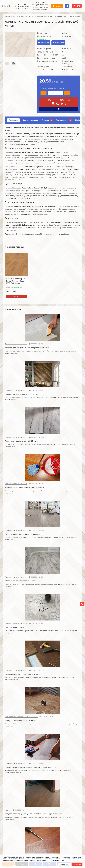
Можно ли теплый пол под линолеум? (42, 746)
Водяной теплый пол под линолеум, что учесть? (15, 746)
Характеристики (31, 120)
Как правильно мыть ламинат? (13, 700)
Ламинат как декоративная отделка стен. (42, 340)
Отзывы (47, 120)
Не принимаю (65, 865)
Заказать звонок (40, 10)
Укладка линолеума (38, 785)
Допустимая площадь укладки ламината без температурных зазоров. (41, 474)
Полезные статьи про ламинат (8, 335)
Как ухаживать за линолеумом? (38, 700)
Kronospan (67, 36)
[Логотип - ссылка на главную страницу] (15, 815)
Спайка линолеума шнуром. (42, 655)
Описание (13, 120)
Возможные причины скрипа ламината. (14, 519)
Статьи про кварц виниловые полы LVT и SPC (60, 423)
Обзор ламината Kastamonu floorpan (68, 384)
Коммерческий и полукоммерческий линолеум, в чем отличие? (68, 747)
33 (63, 55)
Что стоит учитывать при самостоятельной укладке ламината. (16, 474)
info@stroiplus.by (13, 830)
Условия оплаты (9, 788)
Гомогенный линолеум (66, 794)
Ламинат (61, 782)
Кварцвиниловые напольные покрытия (40, 563)
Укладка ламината (37, 782)
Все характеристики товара (58, 70)
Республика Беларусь (68, 62)
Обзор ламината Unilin (14, 427)
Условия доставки (10, 785)
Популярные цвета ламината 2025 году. (65, 340)
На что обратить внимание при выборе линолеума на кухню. (16, 610)
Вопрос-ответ (64, 120)
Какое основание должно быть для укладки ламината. (16, 340)
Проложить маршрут (53, 813)
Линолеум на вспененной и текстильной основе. (68, 563)
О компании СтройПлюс (12, 782)
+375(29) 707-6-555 (40, 5)
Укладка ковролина (38, 791)
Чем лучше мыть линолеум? (68, 699)
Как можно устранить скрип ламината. (68, 473)
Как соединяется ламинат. (67, 518)
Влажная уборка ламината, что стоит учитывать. (16, 384)
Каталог (61, 778)
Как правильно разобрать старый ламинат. (41, 428)
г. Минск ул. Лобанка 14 (54, 819)
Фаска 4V (67, 49)
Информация (9, 778)
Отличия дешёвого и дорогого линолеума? (40, 609)
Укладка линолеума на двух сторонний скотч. (68, 609)
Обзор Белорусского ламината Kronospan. (39, 384)
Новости (34, 468)
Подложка (61, 800)
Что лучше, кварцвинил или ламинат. (68, 428)
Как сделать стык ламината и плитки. (16, 563)
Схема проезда (51, 816)
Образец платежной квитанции (15, 791)
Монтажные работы (39, 778)
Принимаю (77, 865)
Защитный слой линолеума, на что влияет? (16, 656)
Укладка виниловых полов (41, 788)
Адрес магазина (9, 804)
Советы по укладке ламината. (38, 519)
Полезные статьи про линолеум (60, 558)
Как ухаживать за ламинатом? (64, 656)
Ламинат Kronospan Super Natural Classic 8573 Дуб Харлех (16, 281)
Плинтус (61, 797)
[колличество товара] (55, 93)
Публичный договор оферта (14, 794)
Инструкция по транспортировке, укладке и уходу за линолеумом (14, 799)
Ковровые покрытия (65, 791)
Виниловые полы (64, 788)
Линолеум (61, 785)
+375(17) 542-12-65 (40, 7)
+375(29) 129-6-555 (40, 2)
